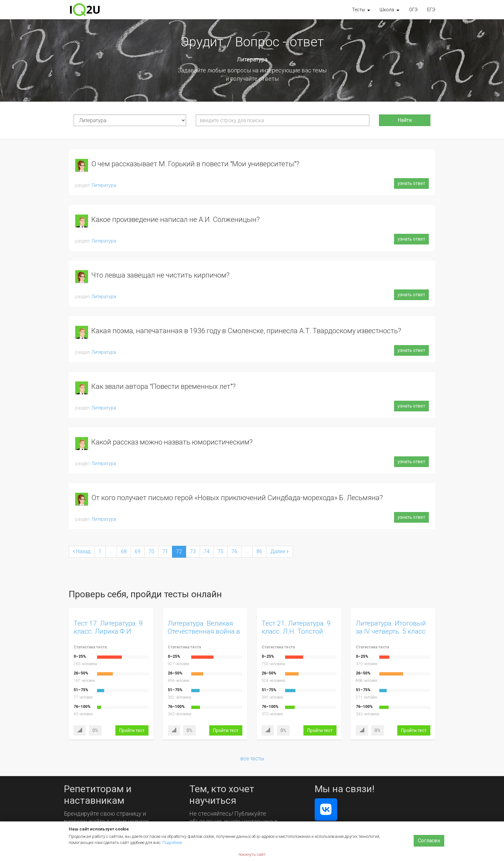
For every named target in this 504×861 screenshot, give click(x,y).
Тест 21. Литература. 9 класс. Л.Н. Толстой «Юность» (296, 632)
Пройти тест (132, 730)
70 (151, 551)
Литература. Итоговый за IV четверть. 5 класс (391, 627)
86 (259, 551)
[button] (361, 10)
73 (193, 551)
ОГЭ (413, 10)
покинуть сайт (252, 854)
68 (124, 551)
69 (138, 551)
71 (165, 551)
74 (207, 551)
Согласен (429, 841)
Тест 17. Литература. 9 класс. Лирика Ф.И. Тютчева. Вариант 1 (108, 632)
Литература (104, 185)
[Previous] (82, 552)
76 (234, 551)
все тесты (252, 759)
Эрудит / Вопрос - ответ (252, 42)
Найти (405, 120)
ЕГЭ (431, 10)
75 (221, 551)
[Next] (279, 552)
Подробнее (172, 843)
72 (179, 551)
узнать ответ (411, 183)
